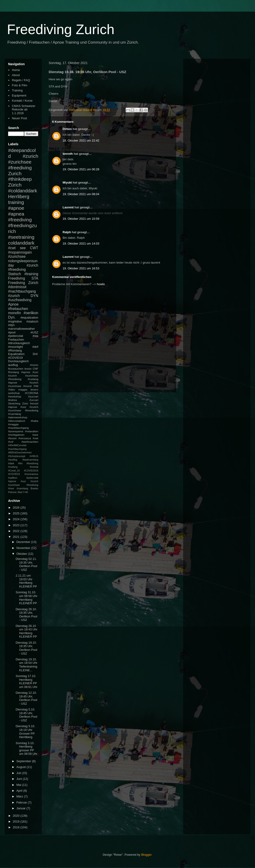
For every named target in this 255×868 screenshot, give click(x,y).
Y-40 (25, 492)
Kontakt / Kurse (22, 101)
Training (17, 90)
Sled (20, 492)
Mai (19, 785)
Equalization (16, 354)
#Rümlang (15, 350)
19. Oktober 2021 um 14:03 (81, 244)
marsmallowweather (22, 329)
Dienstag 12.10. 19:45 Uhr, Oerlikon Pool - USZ (26, 698)
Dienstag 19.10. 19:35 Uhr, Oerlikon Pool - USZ (26, 648)
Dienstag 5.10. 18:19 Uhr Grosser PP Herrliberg (25, 732)
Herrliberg (19, 196)
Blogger (146, 855)
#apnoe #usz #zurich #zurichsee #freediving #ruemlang (23, 410)
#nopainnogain (20, 252)
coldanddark (21, 243)
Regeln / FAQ (21, 80)
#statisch (32, 321)
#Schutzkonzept (17, 456)
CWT (34, 248)
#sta (35, 336)
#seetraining (21, 237)
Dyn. (12, 317)
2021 (17, 537)
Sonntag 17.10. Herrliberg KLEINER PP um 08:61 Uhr (26, 681)
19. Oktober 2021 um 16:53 (81, 268)
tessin (28, 369)
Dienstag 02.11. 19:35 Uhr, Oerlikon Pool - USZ (26, 564)
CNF (35, 369)
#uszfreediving (20, 300)
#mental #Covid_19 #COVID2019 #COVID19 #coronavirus (23, 471)
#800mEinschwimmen (20, 453)
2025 (17, 513)
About (16, 75)
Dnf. (35, 354)
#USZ (34, 332)
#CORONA (32, 393)
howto (101, 284)
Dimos (67, 129)
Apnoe (13, 304)
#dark (11, 463)
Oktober (22, 554)
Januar (21, 808)
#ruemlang (22, 489)
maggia (23, 389)
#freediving (20, 220)
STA (35, 278)
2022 (17, 531)
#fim (20, 463)
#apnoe (16, 208)
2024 (17, 519)
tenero (34, 389)
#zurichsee (17, 257)
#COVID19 (15, 358)
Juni (20, 779)
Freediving (17, 278)
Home (16, 70)
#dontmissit (17, 287)
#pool (12, 332)
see (23, 248)
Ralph (67, 232)
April (20, 791)
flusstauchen (16, 369)
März (20, 796)
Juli (19, 773)
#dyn (11, 325)
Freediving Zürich (23, 283)
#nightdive (15, 321)
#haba (34, 421)
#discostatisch (17, 421)
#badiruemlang (30, 460)
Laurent (68, 207)
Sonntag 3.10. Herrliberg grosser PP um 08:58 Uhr (26, 749)
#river (11, 489)
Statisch (14, 274)
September (24, 761)
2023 (17, 525)
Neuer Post (19, 118)
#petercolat (16, 336)
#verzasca (25, 438)
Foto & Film (19, 85)
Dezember (24, 542)
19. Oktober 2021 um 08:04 (81, 194)
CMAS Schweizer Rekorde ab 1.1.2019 (24, 110)
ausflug (13, 365)
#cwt (12, 248)
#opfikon (13, 478)
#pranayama (16, 431)
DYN (34, 296)
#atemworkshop (18, 417)
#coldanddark (23, 191)
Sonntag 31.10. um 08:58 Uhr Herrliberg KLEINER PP (26, 598)
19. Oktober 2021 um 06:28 (81, 169)
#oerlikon (31, 313)
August (22, 767)
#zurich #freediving (23, 268)
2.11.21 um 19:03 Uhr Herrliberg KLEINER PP (26, 581)
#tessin (12, 438)
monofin (14, 313)
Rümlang (14, 372)
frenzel (34, 403)
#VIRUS (34, 456)
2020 (17, 816)
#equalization (29, 318)
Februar (22, 802)
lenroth (68, 154)
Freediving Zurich (61, 29)
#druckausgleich (19, 343)
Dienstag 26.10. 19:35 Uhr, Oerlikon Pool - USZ (26, 615)
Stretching (14, 403)
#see (35, 435)
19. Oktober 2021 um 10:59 (81, 219)
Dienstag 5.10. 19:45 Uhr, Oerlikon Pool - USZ (26, 715)
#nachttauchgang (22, 291)
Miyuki (67, 182)
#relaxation (32, 431)
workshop (14, 393)
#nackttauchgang (18, 428)
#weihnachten (30, 442)
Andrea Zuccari (23, 400)
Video (12, 389)
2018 (17, 827)
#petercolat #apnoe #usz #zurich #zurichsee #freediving (23, 481)
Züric (25, 403)
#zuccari (33, 396)
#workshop (15, 396)
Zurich (15, 173)
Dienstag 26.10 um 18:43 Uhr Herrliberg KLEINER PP (26, 631)
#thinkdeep (20, 179)
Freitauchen (16, 340)
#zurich (14, 296)
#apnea (16, 214)
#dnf (35, 347)
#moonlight (16, 347)
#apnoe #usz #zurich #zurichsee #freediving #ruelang (23, 376)
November (24, 548)
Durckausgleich (18, 361)
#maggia (13, 424)
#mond (27, 386)
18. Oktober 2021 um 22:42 (81, 140)
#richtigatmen (16, 435)
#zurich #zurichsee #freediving (23, 162)
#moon (34, 365)
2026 (17, 508)
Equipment (19, 95)
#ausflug (13, 460)
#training (31, 274)
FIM (36, 386)
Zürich (15, 185)
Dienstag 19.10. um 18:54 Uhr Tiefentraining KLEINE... (26, 665)
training (16, 202)
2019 (17, 821)
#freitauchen (18, 309)
